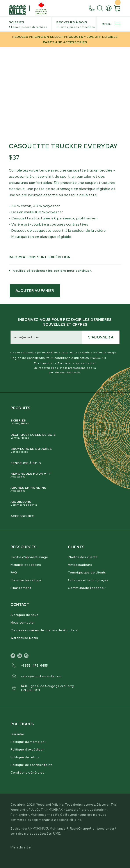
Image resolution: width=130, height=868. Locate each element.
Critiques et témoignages (88, 580)
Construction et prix (26, 580)
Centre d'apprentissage (29, 557)
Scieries (28, 25)
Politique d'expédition (28, 749)
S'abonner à (101, 337)
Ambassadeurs (80, 565)
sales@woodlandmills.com (42, 676)
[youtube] (20, 656)
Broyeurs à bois (76, 25)
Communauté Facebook (87, 588)
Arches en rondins (61, 489)
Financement (21, 588)
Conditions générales (27, 772)
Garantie (17, 734)
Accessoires (23, 516)
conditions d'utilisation (72, 358)
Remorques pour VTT (61, 475)
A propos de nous (25, 615)
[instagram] (27, 656)
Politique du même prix (28, 742)
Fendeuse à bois (26, 463)
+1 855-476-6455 (35, 665)
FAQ (14, 572)
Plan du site (21, 847)
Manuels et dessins (26, 565)
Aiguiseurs (61, 503)
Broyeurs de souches (61, 450)
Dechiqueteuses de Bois (61, 436)
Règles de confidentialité (30, 358)
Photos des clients (83, 557)
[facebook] (14, 656)
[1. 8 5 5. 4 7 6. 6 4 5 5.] (93, 8)
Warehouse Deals (24, 638)
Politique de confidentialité (32, 765)
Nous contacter (23, 622)
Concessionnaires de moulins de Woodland (45, 630)
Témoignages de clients (87, 572)
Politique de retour (25, 757)
